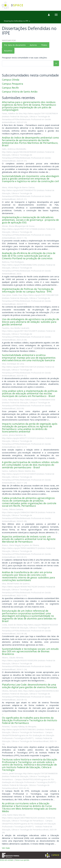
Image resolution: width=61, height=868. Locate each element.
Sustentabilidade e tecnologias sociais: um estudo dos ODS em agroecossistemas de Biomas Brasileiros (30, 651)
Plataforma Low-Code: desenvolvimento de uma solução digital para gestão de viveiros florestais (29, 686)
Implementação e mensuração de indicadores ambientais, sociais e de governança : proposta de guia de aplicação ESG (30, 220)
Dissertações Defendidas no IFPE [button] (17, 21)
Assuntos (8, 51)
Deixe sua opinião (22, 860)
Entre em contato (7, 860)
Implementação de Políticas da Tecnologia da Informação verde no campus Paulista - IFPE (28, 290)
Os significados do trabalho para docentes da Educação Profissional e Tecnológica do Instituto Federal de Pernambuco (30, 720)
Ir (56, 63)
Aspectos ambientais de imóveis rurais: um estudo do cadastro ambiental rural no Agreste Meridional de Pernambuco (29, 539)
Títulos (44, 45)
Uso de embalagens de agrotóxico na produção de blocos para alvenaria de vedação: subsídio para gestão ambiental (30, 322)
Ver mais (6, 848)
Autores (33, 45)
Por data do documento (15, 45)
